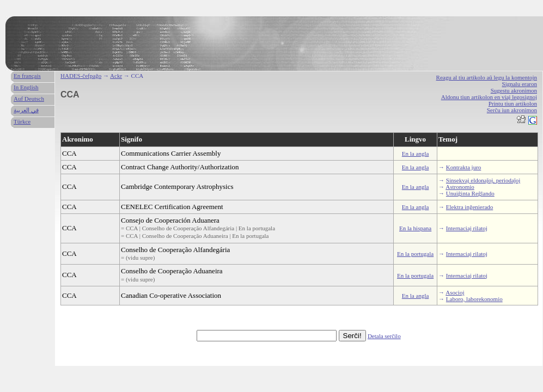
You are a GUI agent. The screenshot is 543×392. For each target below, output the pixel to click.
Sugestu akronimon (514, 90)
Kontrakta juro (463, 167)
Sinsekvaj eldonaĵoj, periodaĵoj (483, 180)
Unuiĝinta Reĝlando (470, 193)
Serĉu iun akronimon (512, 110)
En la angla (415, 154)
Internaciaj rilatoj (467, 228)
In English (26, 87)
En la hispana (415, 228)
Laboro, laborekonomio (474, 299)
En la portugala (415, 254)
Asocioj (455, 292)
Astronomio (460, 187)
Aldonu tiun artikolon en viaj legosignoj (489, 97)
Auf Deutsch (29, 99)
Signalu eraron (520, 84)
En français (27, 76)
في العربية (26, 110)
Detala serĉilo (384, 336)
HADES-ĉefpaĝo (81, 76)
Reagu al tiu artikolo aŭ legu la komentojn (487, 77)
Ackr (116, 76)
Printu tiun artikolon (513, 103)
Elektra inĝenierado (469, 207)
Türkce (22, 121)
